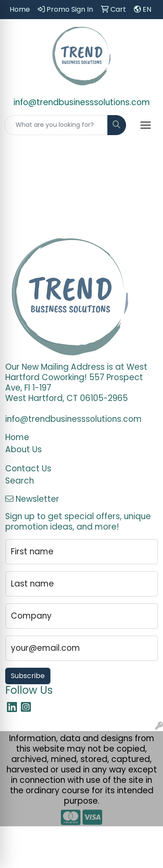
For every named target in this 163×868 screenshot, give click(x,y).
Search (20, 481)
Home (17, 437)
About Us (23, 449)
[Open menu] (146, 125)
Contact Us (28, 469)
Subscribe (28, 676)
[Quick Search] (56, 125)
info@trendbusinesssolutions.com (82, 102)
